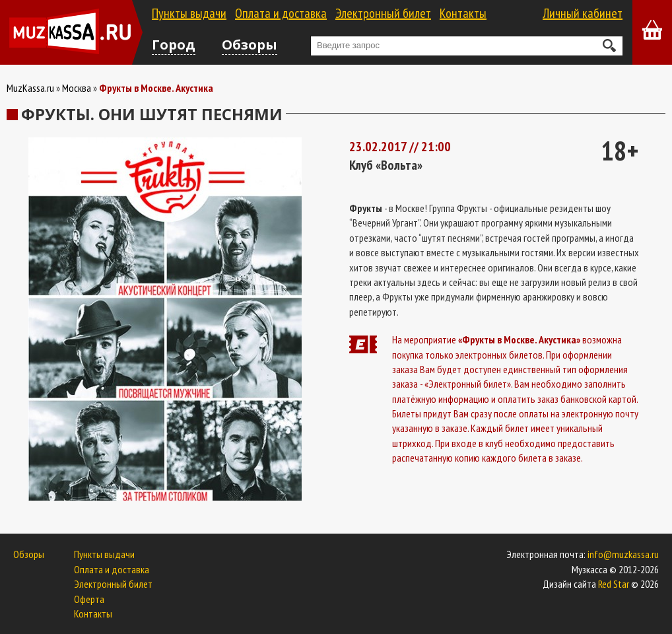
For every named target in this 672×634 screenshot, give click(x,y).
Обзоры (250, 45)
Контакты (463, 13)
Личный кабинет (583, 13)
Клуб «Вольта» (386, 165)
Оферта (89, 599)
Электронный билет (383, 13)
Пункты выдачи (189, 13)
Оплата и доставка (281, 13)
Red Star (614, 584)
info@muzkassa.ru (623, 554)
